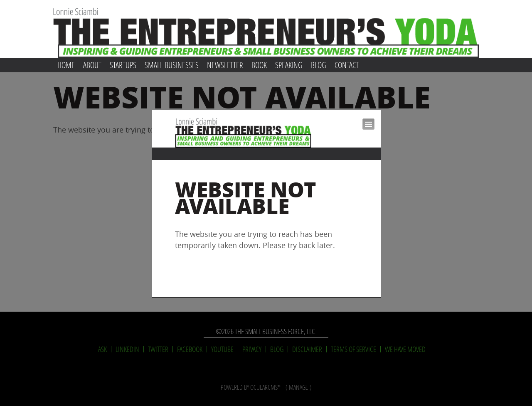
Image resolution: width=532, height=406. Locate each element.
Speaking (289, 65)
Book (259, 65)
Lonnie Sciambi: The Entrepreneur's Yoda (266, 29)
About (92, 65)
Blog (319, 65)
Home (66, 65)
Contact (347, 65)
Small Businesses (172, 65)
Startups (123, 65)
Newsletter (225, 65)
